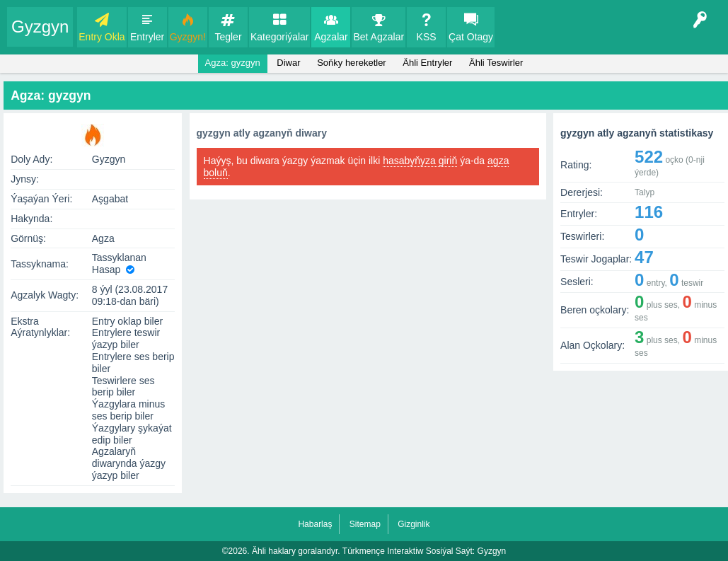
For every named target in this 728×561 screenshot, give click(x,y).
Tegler (228, 37)
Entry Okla (102, 37)
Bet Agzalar (379, 37)
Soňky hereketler (352, 63)
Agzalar (331, 37)
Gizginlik (414, 524)
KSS (427, 37)
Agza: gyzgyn (233, 63)
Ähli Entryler (427, 63)
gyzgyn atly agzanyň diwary (262, 133)
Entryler (147, 37)
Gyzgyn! (188, 37)
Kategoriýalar (280, 37)
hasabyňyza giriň (420, 161)
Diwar (288, 63)
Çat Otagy (471, 37)
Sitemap (365, 524)
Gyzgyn (40, 27)
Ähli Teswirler (496, 63)
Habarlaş (315, 524)
